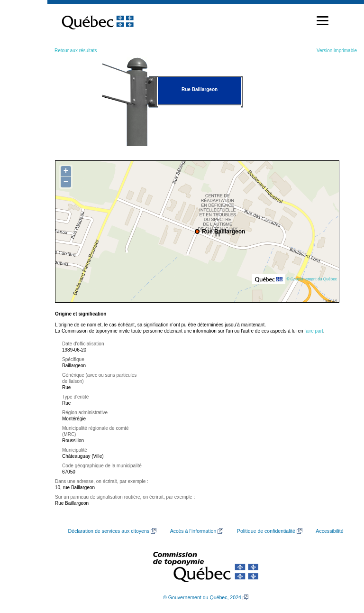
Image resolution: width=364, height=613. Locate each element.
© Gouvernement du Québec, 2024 (202, 597)
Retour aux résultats (76, 51)
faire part (314, 331)
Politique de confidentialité (266, 531)
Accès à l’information (193, 531)
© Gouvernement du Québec (312, 279)
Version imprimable (337, 51)
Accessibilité (329, 531)
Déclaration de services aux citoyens (109, 531)
